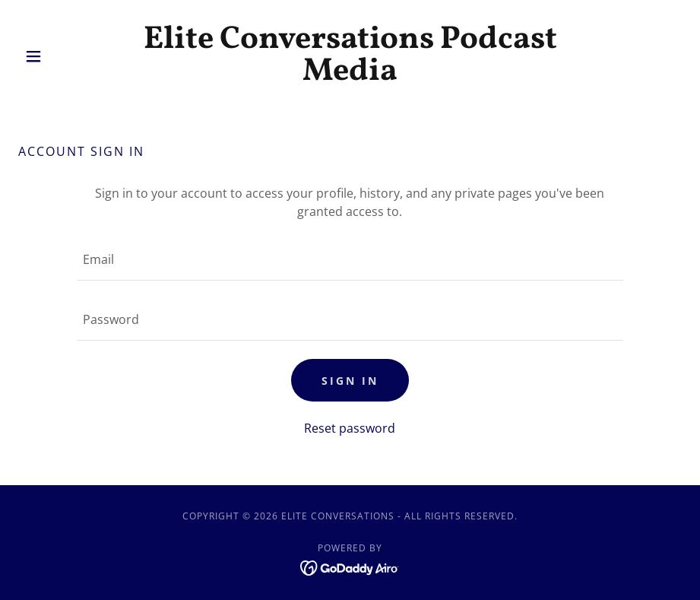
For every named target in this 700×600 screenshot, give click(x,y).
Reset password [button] (350, 428)
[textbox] (350, 260)
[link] (350, 75)
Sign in (350, 381)
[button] (68, 56)
